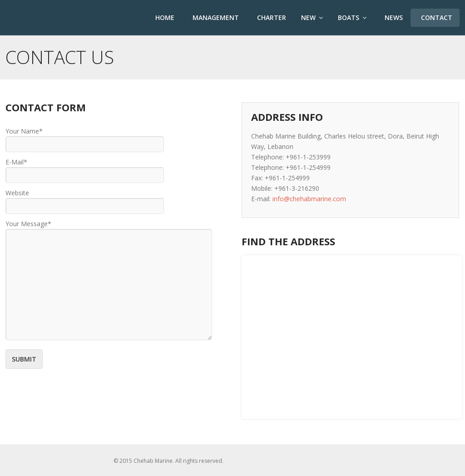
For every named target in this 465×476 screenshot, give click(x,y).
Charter (271, 17)
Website (17, 193)
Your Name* (24, 131)
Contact (436, 17)
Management (215, 17)
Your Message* (28, 224)
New (312, 17)
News (393, 17)
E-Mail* (16, 162)
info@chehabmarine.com (309, 199)
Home (164, 17)
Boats (352, 17)
